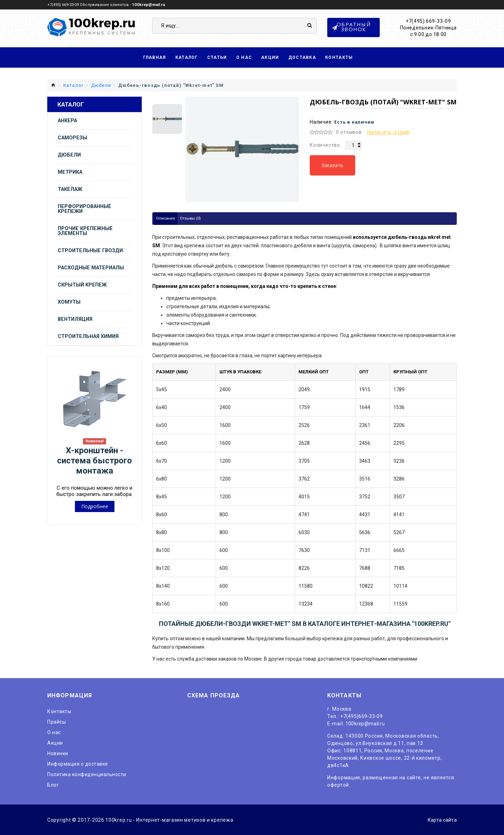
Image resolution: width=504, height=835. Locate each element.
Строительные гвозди (90, 250)
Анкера (67, 120)
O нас (54, 732)
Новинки (58, 753)
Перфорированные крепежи (85, 209)
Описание (166, 218)
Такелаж (70, 189)
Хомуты (69, 302)
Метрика (70, 172)
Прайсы (57, 721)
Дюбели (69, 155)
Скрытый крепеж (82, 285)
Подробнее (95, 506)
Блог (53, 784)
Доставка (302, 57)
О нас (244, 57)
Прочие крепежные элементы (85, 231)
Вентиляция (75, 319)
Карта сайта (441, 819)
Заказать (332, 165)
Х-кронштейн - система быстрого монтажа (94, 460)
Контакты (339, 57)
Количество (325, 145)
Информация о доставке (78, 763)
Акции (270, 57)
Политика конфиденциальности (87, 774)
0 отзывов (349, 132)
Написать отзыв (388, 132)
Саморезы (72, 137)
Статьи (217, 57)
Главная (155, 57)
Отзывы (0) (192, 218)
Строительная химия (88, 336)
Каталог (187, 57)
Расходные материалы (91, 267)
